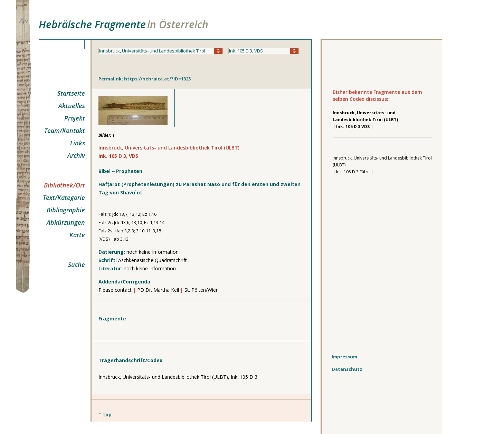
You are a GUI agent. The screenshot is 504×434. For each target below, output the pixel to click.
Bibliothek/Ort (64, 185)
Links (78, 143)
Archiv (76, 155)
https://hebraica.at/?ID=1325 (157, 79)
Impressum (344, 357)
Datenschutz (347, 369)
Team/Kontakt (65, 131)
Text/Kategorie (64, 197)
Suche (77, 264)
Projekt (75, 118)
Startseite (71, 93)
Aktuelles (72, 106)
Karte (77, 235)
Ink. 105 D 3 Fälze (353, 172)
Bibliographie (66, 210)
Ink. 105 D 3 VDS (353, 127)
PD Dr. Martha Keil (159, 290)
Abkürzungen (66, 222)
